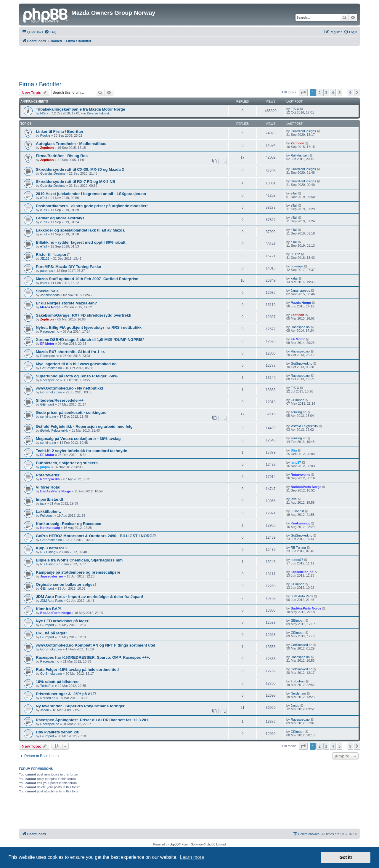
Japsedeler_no (52, 576)
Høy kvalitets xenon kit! (58, 732)
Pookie (45, 135)
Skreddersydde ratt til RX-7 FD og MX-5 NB (76, 182)
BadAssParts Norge (56, 491)
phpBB (174, 844)
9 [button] (350, 92)
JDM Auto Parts (52, 601)
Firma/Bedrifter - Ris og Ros (62, 156)
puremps (47, 271)
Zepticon (47, 148)
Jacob (45, 710)
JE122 (45, 259)
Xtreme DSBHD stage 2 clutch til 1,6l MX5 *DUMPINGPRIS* (90, 340)
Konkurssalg (50, 528)
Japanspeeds (50, 295)
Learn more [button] (192, 857)
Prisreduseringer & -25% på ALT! (66, 694)
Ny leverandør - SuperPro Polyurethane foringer (80, 706)
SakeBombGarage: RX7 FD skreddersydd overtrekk (83, 315)
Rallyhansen (300, 155)
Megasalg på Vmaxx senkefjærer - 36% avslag (78, 439)
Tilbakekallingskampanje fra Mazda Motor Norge (81, 109)
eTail (44, 198)
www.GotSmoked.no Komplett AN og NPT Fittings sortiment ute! (95, 645)
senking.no (48, 417)
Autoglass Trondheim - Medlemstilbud (71, 144)
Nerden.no (48, 698)
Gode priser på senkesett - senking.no (71, 413)
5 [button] (339, 92)
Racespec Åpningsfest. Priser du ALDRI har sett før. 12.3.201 (92, 720)
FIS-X (44, 113)
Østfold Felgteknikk (54, 430)
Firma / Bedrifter (40, 84)
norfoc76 (297, 560)
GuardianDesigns (303, 131)
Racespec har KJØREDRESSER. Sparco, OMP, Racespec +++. (93, 657)
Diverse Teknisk (98, 113)
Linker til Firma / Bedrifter (60, 131)
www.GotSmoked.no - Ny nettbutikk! (69, 388)
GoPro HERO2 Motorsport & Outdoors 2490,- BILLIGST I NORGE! (96, 536)
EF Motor (47, 344)
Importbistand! (49, 499)
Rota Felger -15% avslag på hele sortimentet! (77, 670)
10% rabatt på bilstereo (57, 682)
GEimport (47, 404)
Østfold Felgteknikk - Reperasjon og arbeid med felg (84, 426)
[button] (303, 92)
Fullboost (47, 516)
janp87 (45, 467)
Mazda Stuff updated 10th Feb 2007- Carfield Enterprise (87, 279)
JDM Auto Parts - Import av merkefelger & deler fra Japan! (89, 597)
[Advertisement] (189, 62)
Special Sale (47, 291)
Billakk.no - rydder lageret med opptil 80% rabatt (81, 242)
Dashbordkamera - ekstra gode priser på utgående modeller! (92, 206)
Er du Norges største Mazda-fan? (66, 303)
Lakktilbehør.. (48, 512)
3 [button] (326, 92)
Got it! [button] (346, 857)
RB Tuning (48, 552)
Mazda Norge (50, 307)
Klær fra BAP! (49, 609)
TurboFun (47, 686)
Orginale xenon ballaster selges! (66, 584)
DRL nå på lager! (51, 633)
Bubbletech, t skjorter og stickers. (67, 463)
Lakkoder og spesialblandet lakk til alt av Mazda (80, 230)
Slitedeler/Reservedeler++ (60, 400)
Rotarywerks (50, 479)
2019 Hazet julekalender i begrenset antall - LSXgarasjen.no (91, 194)
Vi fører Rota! (48, 487)
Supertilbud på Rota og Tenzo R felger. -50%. (77, 376)
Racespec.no (50, 331)
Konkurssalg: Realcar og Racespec (69, 524)
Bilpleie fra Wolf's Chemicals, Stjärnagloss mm (79, 560)
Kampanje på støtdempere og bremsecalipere (78, 572)
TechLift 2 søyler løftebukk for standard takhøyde (81, 451)
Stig (294, 450)
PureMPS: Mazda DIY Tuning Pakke (68, 267)
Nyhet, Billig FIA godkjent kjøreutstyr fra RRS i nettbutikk (89, 327)
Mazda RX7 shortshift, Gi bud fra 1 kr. (70, 352)
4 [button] (333, 92)
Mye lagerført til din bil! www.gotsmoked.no (76, 364)
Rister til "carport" (53, 255)
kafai (44, 283)
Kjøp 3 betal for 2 (52, 548)
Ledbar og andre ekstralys (60, 218)
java (43, 503)
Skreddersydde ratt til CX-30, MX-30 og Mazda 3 (80, 169)
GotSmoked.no (51, 368)
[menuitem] (50, 32)
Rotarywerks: (48, 475)
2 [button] (319, 92)
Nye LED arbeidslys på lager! (63, 621)
